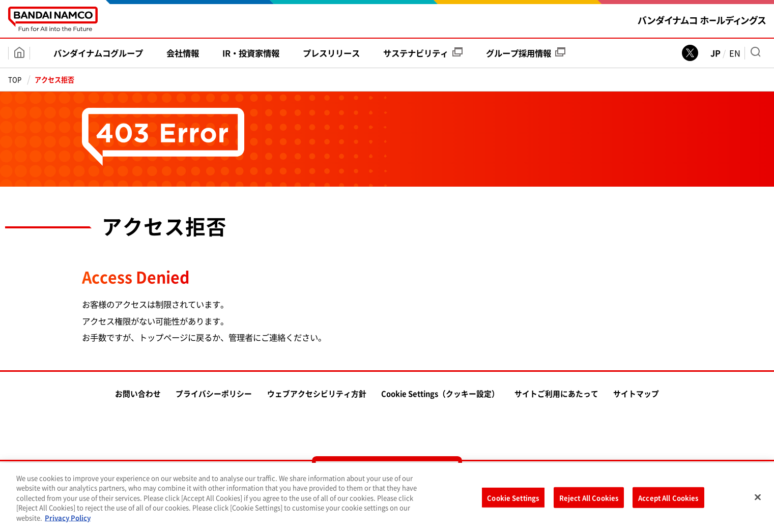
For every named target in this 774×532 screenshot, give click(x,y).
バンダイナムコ (98, 53)
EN (735, 53)
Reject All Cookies (589, 500)
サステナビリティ (423, 53)
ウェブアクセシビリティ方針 (317, 394)
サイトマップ (636, 394)
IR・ (251, 53)
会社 (183, 53)
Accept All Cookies (668, 500)
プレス (331, 53)
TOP (15, 80)
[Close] (758, 499)
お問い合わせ (138, 394)
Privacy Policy (68, 520)
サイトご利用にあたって (556, 394)
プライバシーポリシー (214, 394)
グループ (526, 53)
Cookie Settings (513, 500)
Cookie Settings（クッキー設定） (440, 394)
